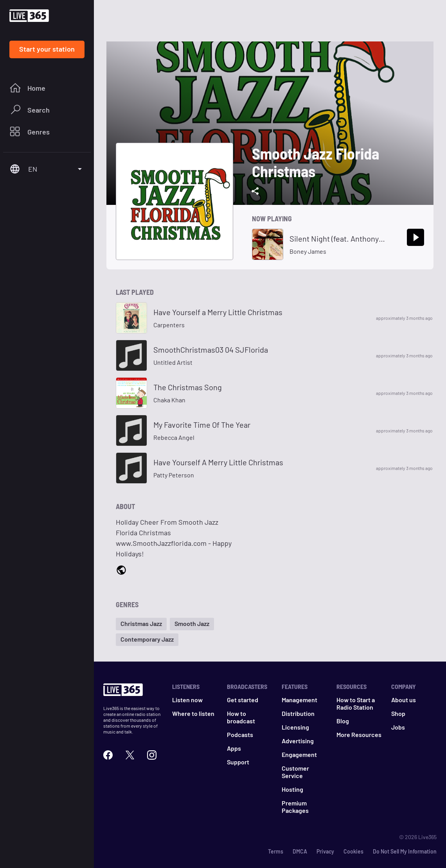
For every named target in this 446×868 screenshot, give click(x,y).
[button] (141, 624)
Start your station (47, 49)
